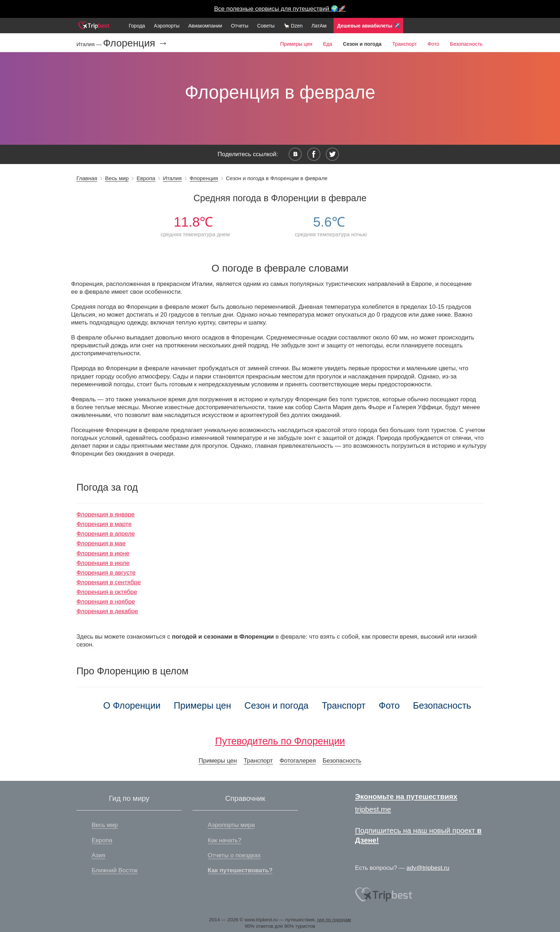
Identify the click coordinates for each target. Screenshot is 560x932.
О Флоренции (132, 705)
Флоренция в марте (104, 524)
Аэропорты (167, 26)
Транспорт (404, 44)
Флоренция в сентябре (109, 582)
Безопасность (466, 44)
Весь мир (117, 178)
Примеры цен (296, 44)
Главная (87, 178)
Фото (433, 44)
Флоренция (204, 178)
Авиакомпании (205, 26)
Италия (172, 178)
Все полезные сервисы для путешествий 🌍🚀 (280, 9)
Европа (146, 178)
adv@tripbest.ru (428, 868)
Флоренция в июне (103, 553)
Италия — (90, 44)
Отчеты (240, 26)
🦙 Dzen (293, 26)
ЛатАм (319, 26)
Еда (327, 44)
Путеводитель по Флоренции (280, 741)
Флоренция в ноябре (106, 602)
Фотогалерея (298, 761)
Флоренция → (135, 43)
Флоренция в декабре (107, 611)
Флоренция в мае (101, 543)
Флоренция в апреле (106, 534)
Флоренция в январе (106, 514)
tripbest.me (373, 809)
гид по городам (334, 920)
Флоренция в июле (103, 563)
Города (137, 26)
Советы (266, 26)
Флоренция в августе (106, 573)
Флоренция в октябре (107, 592)
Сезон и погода (276, 705)
